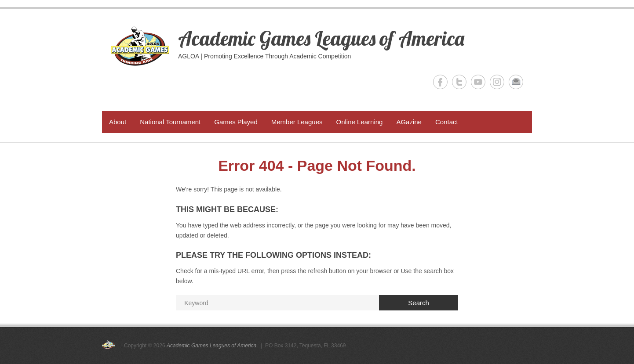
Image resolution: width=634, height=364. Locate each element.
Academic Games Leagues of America (321, 38)
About (118, 122)
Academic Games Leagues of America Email (516, 82)
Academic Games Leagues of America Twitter (459, 82)
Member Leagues (297, 122)
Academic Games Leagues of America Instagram (497, 82)
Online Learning (359, 122)
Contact (447, 122)
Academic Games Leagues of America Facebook (440, 82)
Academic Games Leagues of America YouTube (478, 82)
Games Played (236, 122)
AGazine (409, 122)
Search (419, 303)
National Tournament (170, 122)
